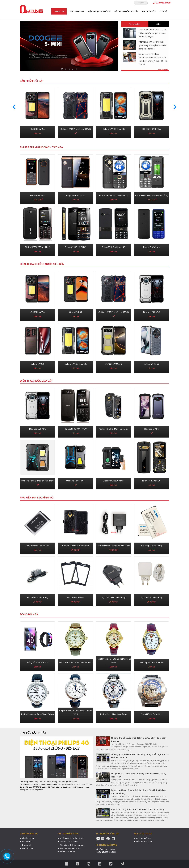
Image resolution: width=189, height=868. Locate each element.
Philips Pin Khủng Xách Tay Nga (41, 147)
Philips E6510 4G (38, 195)
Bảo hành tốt (28, 848)
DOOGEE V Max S (113, 364)
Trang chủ (59, 11)
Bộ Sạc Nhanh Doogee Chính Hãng (113, 546)
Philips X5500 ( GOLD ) (76, 247)
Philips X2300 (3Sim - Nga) (38, 247)
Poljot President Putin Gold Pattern (76, 662)
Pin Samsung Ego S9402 (38, 546)
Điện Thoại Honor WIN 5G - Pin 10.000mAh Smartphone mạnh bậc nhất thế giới (153, 33)
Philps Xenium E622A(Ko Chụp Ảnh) (151, 195)
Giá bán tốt (27, 841)
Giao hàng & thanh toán (70, 848)
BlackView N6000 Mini (113, 481)
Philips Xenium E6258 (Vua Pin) (114, 195)
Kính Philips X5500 (76, 597)
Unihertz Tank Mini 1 (76, 481)
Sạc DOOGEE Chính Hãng (113, 597)
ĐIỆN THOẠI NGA (76, 11)
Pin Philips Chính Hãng (151, 546)
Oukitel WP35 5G (152, 364)
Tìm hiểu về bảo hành (69, 841)
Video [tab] (159, 24)
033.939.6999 (162, 3)
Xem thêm (163, 70)
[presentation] (14, 107)
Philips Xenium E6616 (76, 195)
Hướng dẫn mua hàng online (72, 838)
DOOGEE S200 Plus (152, 129)
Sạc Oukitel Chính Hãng (151, 597)
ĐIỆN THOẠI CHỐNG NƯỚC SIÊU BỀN (42, 264)
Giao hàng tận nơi (144, 838)
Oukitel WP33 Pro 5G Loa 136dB (76, 129)
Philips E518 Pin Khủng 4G (114, 247)
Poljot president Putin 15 (151, 662)
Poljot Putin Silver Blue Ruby (114, 714)
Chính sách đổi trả (68, 852)
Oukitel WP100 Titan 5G (114, 129)
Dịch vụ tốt (27, 845)
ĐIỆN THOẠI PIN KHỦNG (99, 11)
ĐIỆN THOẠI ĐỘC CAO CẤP (126, 11)
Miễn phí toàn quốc (144, 841)
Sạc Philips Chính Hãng (38, 597)
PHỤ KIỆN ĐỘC (149, 11)
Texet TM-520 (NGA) (152, 481)
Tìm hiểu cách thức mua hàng (72, 845)
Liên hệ (163, 11)
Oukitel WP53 (76, 312)
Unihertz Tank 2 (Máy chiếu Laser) (38, 481)
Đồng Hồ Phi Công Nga (151, 714)
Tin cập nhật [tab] (135, 24)
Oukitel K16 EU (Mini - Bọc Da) (113, 429)
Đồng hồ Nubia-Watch (38, 662)
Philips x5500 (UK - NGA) (76, 429)
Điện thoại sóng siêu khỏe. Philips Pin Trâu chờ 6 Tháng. (138, 809)
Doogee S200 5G (152, 312)
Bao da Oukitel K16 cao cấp (76, 546)
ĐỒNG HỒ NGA (29, 614)
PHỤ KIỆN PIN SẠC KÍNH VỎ (37, 498)
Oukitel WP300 (38, 364)
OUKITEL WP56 (38, 129)
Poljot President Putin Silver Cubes (38, 714)
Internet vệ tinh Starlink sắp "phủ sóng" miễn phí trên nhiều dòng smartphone (152, 45)
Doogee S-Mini (151, 429)
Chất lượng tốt (28, 838)
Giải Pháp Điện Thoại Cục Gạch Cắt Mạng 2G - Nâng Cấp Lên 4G (49, 781)
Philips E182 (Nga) (152, 247)
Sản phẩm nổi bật (32, 81)
